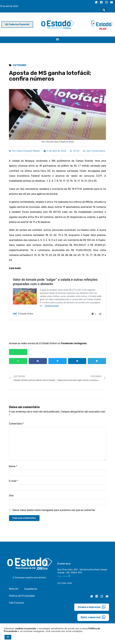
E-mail (13, 482)
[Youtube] (112, 2)
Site (11, 497)
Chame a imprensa (92, 608)
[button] (104, 10)
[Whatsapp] (96, 2)
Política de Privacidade (22, 597)
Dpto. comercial (93, 618)
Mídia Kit (14, 590)
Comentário (16, 425)
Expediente (31, 590)
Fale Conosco (16, 604)
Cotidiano (20, 65)
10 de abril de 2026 (9, 6)
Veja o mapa (64, 577)
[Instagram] (106, 2)
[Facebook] (101, 2)
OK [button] (8, 637)
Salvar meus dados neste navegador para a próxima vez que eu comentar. (54, 511)
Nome (13, 467)
